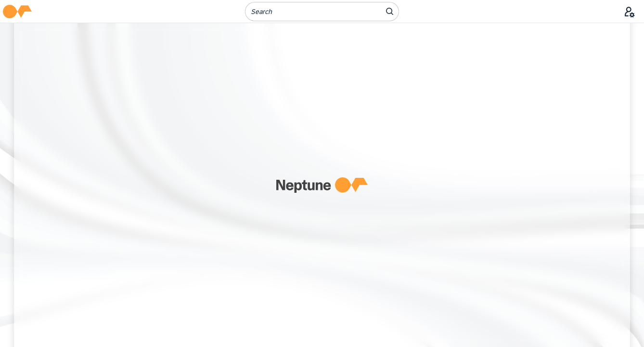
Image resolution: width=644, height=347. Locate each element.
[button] (17, 12)
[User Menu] (630, 12)
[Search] (307, 12)
